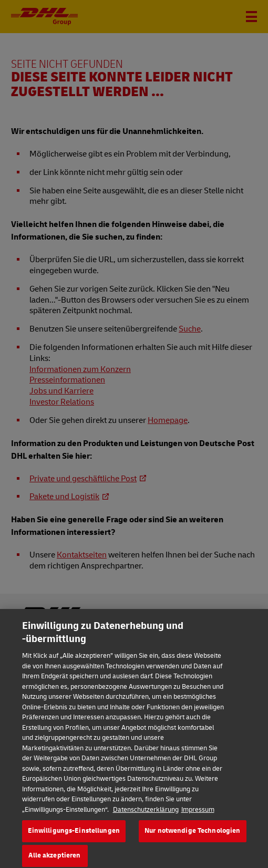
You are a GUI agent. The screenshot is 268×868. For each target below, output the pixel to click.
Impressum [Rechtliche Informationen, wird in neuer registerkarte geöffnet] (198, 818)
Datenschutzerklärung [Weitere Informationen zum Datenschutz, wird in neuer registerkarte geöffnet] (146, 818)
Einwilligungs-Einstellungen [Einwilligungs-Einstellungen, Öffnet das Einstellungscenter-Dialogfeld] (74, 839)
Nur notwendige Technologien (193, 839)
